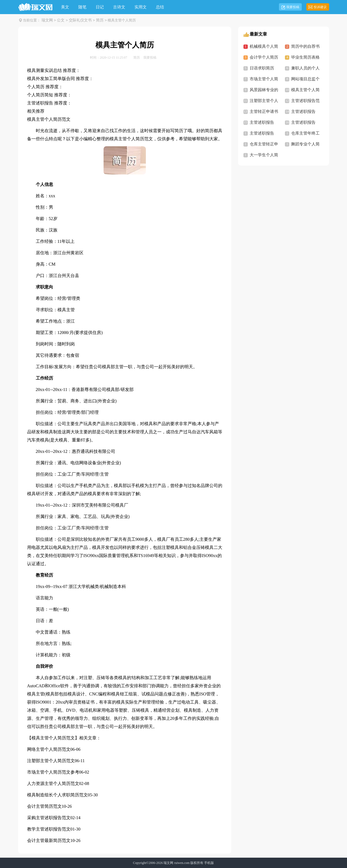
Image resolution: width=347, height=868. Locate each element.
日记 (100, 7)
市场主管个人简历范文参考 (53, 772)
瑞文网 (47, 20)
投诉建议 (320, 7)
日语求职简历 (262, 68)
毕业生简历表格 (305, 57)
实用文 (141, 7)
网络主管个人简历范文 (49, 749)
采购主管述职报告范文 (49, 818)
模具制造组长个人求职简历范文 (57, 795)
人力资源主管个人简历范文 (53, 783)
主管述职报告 (303, 112)
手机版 (209, 863)
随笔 (82, 7)
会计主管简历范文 (44, 806)
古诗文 (119, 7)
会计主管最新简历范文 (49, 840)
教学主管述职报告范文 (49, 829)
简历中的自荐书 (305, 46)
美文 (65, 7)
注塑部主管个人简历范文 (51, 761)
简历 (100, 20)
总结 (160, 7)
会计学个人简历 (264, 57)
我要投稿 (293, 7)
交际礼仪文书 (80, 20)
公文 (61, 20)
